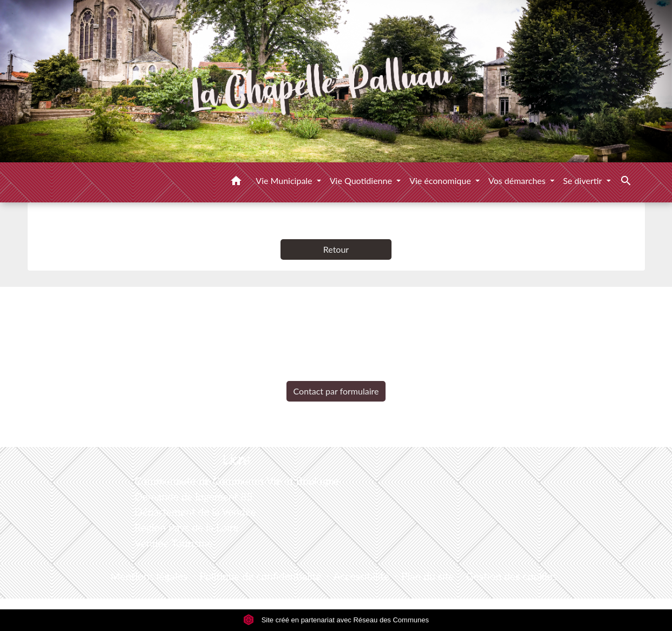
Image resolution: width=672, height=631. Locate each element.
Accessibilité (362, 576)
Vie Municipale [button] (285, 180)
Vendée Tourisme (173, 543)
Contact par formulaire (336, 391)
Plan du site (428, 576)
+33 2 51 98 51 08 (336, 373)
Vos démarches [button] (518, 180)
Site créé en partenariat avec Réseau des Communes (336, 620)
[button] (236, 182)
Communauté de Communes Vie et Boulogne (237, 481)
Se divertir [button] (584, 180)
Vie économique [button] (441, 180)
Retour (336, 249)
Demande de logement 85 (193, 497)
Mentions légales (149, 576)
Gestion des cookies (511, 576)
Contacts (336, 305)
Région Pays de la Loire (186, 527)
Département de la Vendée (195, 512)
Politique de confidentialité (260, 576)
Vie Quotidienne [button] (362, 180)
